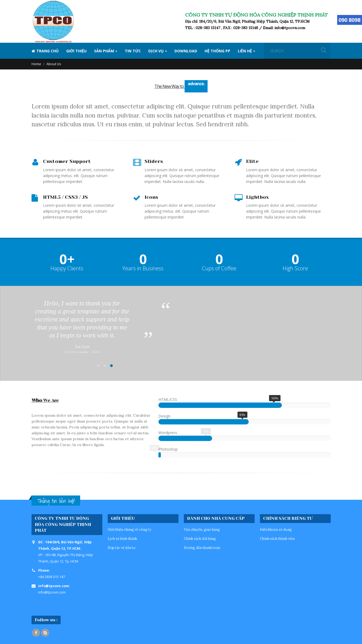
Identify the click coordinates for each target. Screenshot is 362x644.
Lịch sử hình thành (122, 538)
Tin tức (133, 51)
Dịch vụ (156, 51)
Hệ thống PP (217, 51)
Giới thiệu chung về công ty (129, 529)
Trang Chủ (45, 51)
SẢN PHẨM (104, 51)
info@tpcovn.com (52, 592)
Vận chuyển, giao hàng (202, 529)
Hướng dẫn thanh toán (202, 548)
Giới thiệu (76, 51)
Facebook (36, 633)
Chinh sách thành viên (277, 538)
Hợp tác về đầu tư (122, 548)
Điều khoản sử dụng (276, 529)
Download (186, 51)
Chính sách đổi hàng (200, 538)
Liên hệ (245, 51)
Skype (45, 633)
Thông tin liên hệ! (56, 501)
